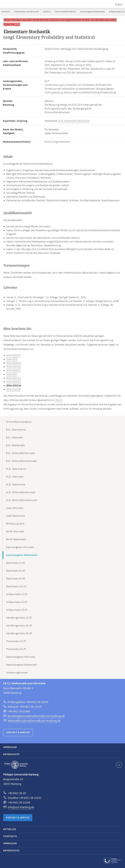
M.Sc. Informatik (15, 477)
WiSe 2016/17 (14, 355)
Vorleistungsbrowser (17, 673)
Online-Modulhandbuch (65, 12)
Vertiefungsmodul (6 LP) (19, 626)
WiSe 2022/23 (14, 382)
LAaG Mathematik (15, 516)
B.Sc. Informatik (14, 438)
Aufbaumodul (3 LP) (17, 594)
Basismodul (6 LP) (16, 571)
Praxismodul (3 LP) (16, 641)
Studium (47, 12)
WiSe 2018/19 (14, 363)
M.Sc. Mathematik (16, 485)
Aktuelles (10, 829)
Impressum (10, 747)
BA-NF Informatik (15, 532)
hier (17, 24)
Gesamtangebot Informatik (21, 657)
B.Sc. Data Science (16, 430)
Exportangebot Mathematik (92, 12)
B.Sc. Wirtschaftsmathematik (74, 121)
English (119, 4)
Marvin (59, 400)
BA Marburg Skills (15, 524)
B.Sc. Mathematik (15, 445)
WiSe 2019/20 (14, 367)
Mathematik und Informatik (27, 12)
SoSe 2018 (12, 359)
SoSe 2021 (12, 374)
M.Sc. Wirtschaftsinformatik (21, 492)
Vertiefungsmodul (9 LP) (19, 634)
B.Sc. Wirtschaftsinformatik (20, 453)
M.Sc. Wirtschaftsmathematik (22, 500)
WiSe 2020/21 (14, 371)
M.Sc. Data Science (16, 469)
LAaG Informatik (15, 508)
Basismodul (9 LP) (16, 579)
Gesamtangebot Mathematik (22, 665)
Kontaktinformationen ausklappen (119, 765)
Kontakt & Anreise (18, 733)
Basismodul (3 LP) (16, 563)
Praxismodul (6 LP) (16, 649)
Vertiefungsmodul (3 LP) (19, 618)
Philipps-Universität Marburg (16, 765)
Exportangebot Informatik (20, 547)
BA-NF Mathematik (16, 539)
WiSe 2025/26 (14, 389)
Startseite (6, 12)
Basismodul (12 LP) (16, 587)
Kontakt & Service (18, 818)
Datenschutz (11, 754)
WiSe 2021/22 (14, 378)
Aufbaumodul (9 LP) (17, 610)
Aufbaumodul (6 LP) (17, 602)
